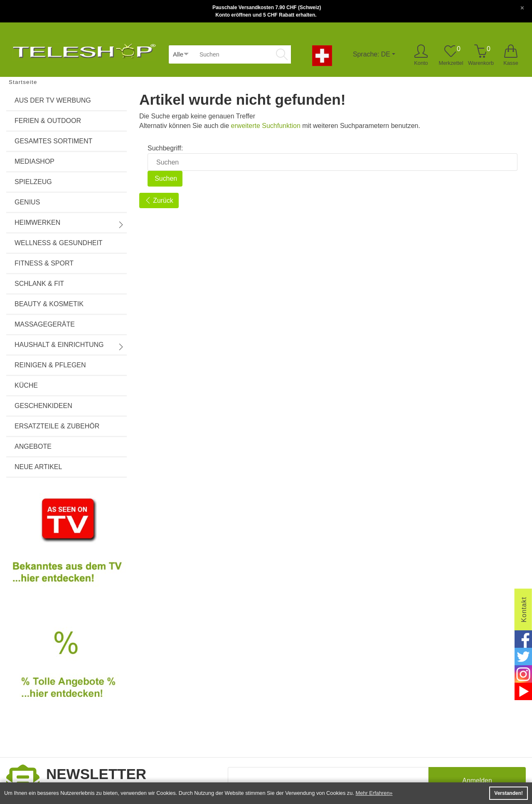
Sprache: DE (371, 54)
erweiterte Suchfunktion (266, 126)
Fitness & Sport (44, 263)
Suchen (165, 178)
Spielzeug (33, 182)
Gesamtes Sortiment (53, 141)
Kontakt (524, 609)
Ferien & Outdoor (48, 121)
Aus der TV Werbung (53, 100)
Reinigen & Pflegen (50, 365)
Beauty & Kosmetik (49, 304)
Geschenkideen (43, 406)
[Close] (522, 7)
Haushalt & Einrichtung (69, 346)
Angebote (33, 446)
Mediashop (34, 161)
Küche (26, 385)
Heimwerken (69, 224)
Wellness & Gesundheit (59, 243)
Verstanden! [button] (509, 793)
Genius (27, 202)
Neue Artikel (38, 467)
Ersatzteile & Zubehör (57, 426)
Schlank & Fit (39, 284)
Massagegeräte (45, 324)
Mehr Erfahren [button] (373, 793)
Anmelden (477, 781)
